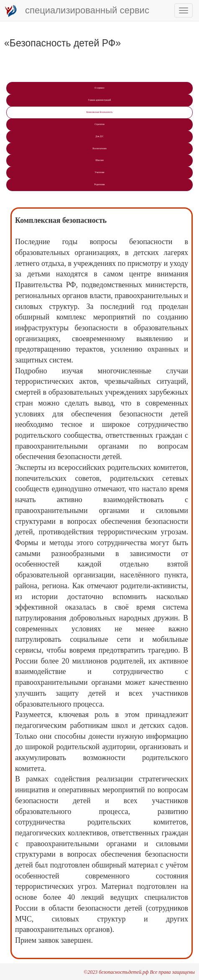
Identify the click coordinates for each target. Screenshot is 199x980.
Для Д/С (99, 136)
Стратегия (99, 124)
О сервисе (99, 88)
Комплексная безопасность (99, 112)
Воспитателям (99, 148)
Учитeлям (99, 172)
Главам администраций (99, 100)
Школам (99, 160)
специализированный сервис (77, 11)
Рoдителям (99, 184)
